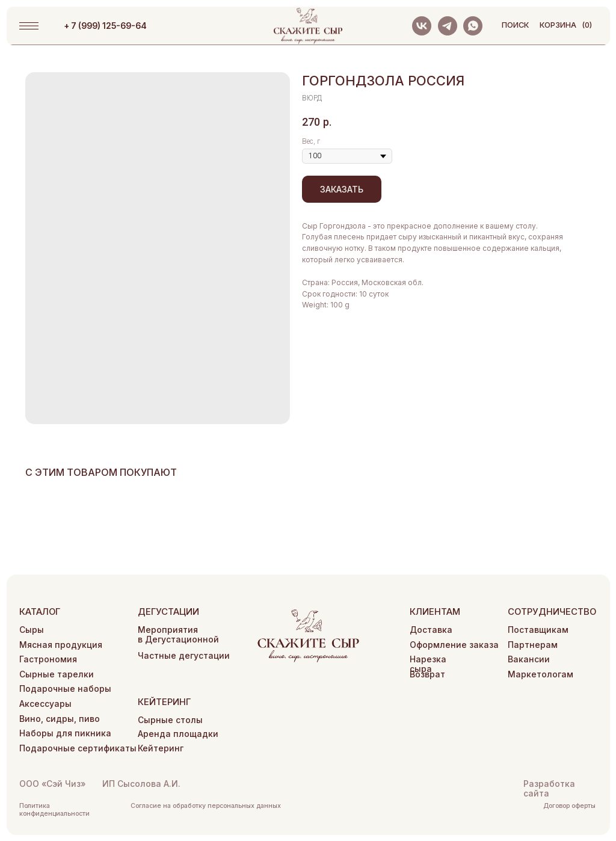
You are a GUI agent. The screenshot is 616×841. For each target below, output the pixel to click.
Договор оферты (569, 806)
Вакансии (529, 659)
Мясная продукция (61, 645)
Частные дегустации (184, 656)
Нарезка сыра (428, 664)
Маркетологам (541, 674)
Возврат (427, 674)
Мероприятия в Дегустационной (178, 635)
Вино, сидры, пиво (60, 719)
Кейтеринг (161, 748)
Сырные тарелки (57, 674)
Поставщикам (538, 630)
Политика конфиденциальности (54, 810)
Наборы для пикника (65, 733)
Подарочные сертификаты (78, 748)
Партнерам (533, 645)
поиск (515, 25)
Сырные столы (170, 720)
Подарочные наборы (65, 689)
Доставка (431, 630)
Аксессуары (45, 704)
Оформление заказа (454, 645)
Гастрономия (48, 659)
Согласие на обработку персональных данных (206, 806)
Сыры (32, 630)
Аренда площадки (178, 734)
